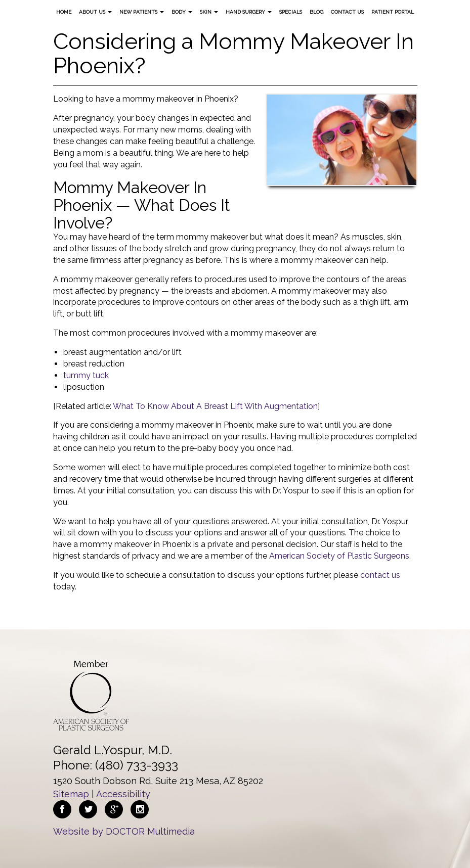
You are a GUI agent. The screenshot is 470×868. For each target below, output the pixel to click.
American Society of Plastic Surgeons (339, 556)
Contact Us (347, 12)
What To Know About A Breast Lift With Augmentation (215, 406)
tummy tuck (86, 375)
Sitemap (71, 794)
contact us (380, 575)
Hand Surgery (249, 12)
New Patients (142, 12)
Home (64, 12)
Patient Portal (393, 12)
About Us (95, 12)
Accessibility (123, 794)
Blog (316, 12)
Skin (209, 12)
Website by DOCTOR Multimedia (124, 831)
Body (182, 12)
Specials (291, 12)
